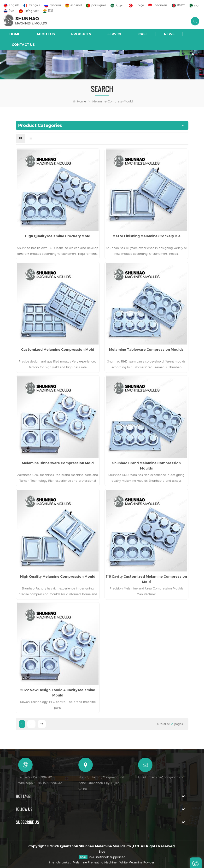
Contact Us (23, 45)
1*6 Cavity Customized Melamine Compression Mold (146, 579)
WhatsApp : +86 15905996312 (40, 783)
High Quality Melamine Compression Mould (58, 577)
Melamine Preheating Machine (95, 862)
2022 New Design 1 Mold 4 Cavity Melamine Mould (58, 693)
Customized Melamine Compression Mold (58, 350)
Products (81, 34)
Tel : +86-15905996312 (35, 777)
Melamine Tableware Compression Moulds (146, 350)
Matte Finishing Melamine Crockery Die (146, 236)
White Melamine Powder (137, 862)
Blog (102, 852)
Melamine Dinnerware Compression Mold (58, 463)
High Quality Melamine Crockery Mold (58, 236)
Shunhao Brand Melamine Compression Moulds (146, 466)
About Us (46, 34)
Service (115, 34)
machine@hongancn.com (167, 777)
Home (15, 34)
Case (143, 34)
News (169, 34)
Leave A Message (196, 863)
